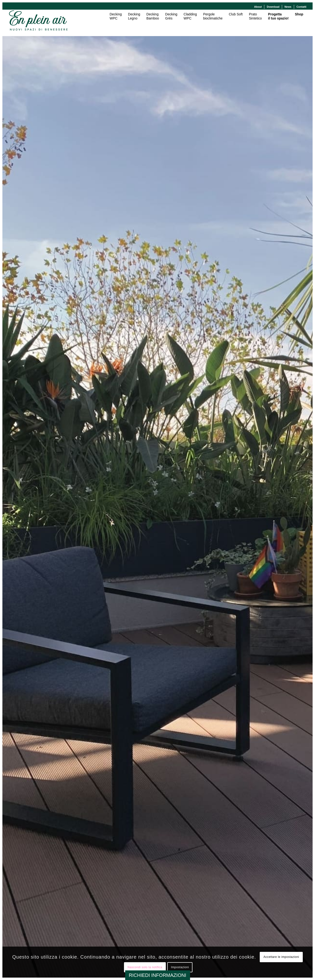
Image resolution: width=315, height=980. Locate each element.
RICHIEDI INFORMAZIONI (157, 975)
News (288, 7)
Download (273, 7)
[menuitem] (258, 7)
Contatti (302, 7)
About (258, 7)
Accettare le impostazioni (281, 957)
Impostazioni (180, 967)
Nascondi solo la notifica (145, 967)
